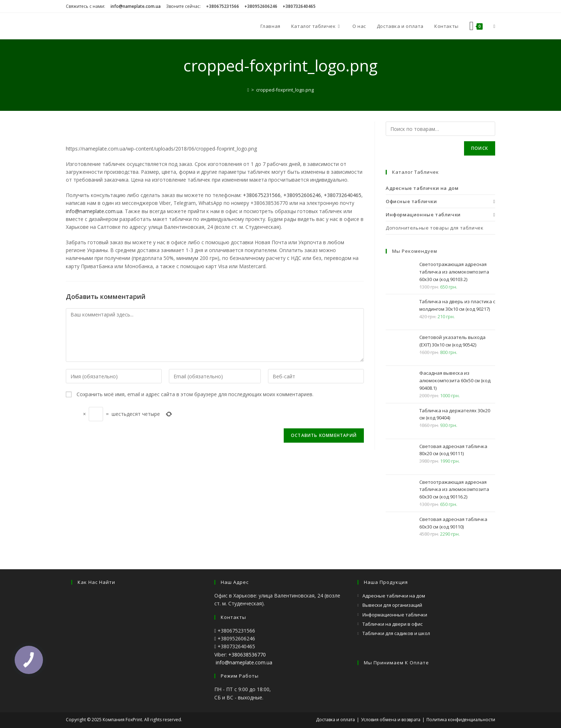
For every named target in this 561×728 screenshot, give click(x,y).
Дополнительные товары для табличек (435, 228)
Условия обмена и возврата (391, 720)
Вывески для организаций (392, 605)
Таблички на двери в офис (392, 624)
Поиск (480, 148)
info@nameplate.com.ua (94, 211)
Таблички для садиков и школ (396, 633)
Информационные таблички (395, 615)
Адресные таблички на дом (394, 596)
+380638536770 (247, 655)
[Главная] (248, 90)
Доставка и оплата (335, 720)
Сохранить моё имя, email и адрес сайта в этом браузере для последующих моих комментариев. (195, 394)
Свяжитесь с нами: (86, 6)
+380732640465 (343, 195)
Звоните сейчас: (183, 6)
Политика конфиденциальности (461, 720)
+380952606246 (302, 195)
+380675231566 (262, 195)
